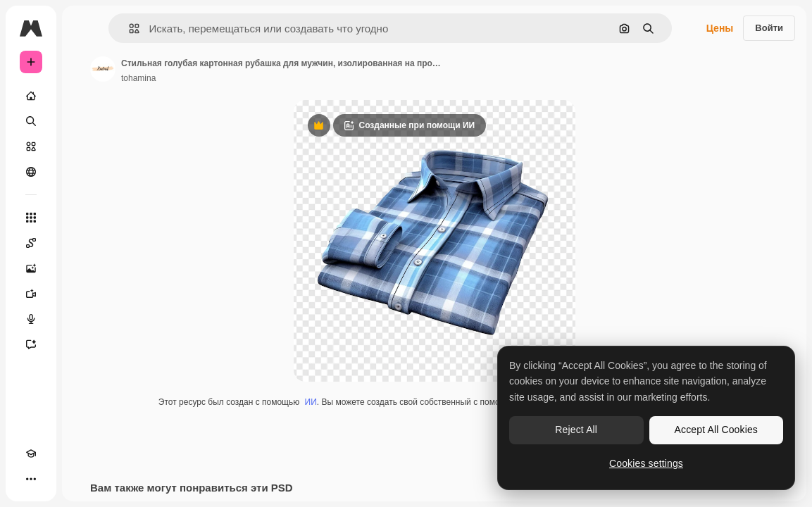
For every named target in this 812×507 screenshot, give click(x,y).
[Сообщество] (31, 172)
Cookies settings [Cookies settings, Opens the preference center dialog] (646, 463)
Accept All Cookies (716, 430)
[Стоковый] (31, 146)
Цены (720, 28)
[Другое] (31, 479)
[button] (129, 29)
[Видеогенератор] (31, 294)
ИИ (311, 402)
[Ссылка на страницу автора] (103, 69)
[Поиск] (31, 121)
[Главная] (31, 96)
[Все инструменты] (31, 218)
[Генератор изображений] (31, 268)
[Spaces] (31, 243)
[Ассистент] (31, 344)
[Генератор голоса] (31, 319)
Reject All (576, 430)
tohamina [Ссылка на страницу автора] (138, 78)
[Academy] (31, 453)
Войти (769, 28)
